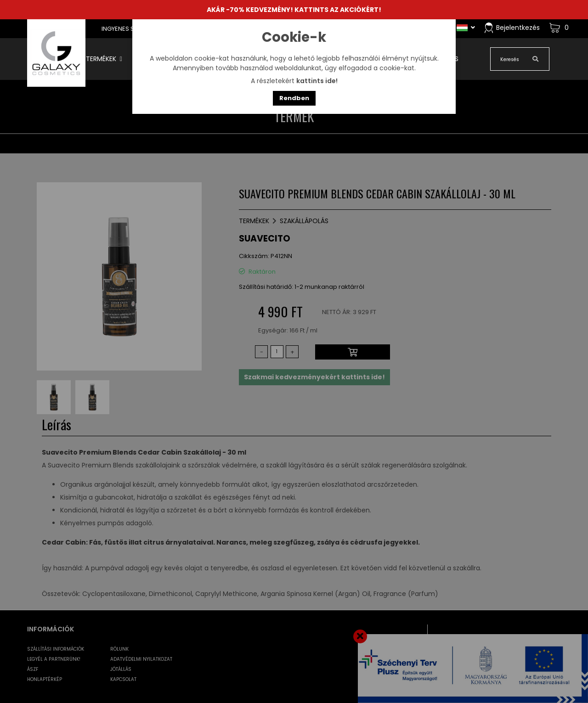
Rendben (294, 98)
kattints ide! (317, 81)
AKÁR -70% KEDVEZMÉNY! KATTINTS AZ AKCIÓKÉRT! (294, 10)
